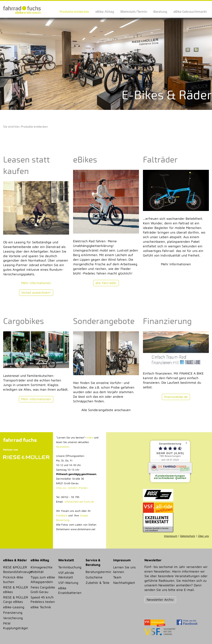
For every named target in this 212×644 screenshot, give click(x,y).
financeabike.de (176, 397)
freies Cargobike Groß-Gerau (43, 589)
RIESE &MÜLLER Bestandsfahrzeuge (16, 569)
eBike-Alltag (105, 12)
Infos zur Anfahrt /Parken (72, 488)
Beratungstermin (98, 572)
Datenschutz (188, 536)
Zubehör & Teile (98, 583)
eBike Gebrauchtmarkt (190, 12)
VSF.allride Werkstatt (66, 575)
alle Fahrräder (106, 283)
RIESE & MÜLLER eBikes (16, 589)
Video (90, 438)
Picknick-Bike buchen (13, 579)
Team (117, 577)
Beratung (160, 12)
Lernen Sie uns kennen (124, 569)
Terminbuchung (70, 567)
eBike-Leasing (14, 607)
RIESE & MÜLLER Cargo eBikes (16, 600)
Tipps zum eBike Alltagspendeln (43, 579)
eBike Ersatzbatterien (70, 590)
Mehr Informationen (36, 283)
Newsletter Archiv (160, 600)
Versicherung (13, 618)
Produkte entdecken (74, 12)
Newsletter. (63, 447)
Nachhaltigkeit (124, 583)
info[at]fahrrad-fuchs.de (79, 502)
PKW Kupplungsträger (16, 626)
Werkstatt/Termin (134, 12)
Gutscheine (94, 577)
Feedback (62, 515)
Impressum (171, 536)
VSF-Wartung (68, 583)
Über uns (203, 536)
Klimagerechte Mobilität (42, 569)
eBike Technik (41, 607)
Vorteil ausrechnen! (36, 292)
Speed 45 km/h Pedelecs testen (43, 600)
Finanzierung (13, 612)
